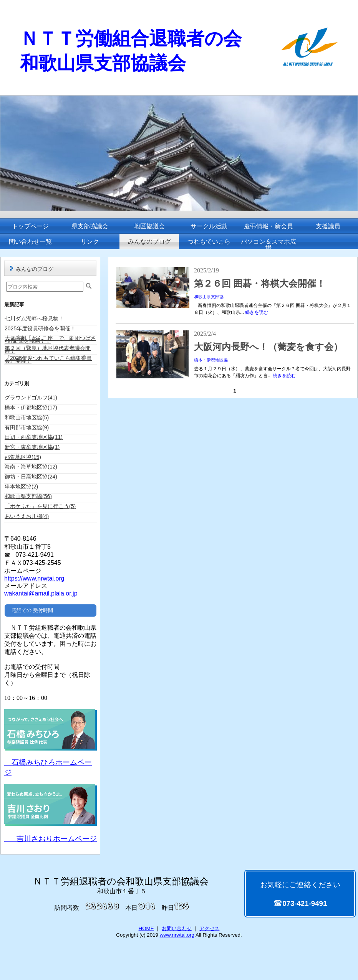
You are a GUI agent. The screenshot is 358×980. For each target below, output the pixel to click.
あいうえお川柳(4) (27, 516)
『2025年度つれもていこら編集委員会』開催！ (48, 359)
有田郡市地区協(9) (27, 427)
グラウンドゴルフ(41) (31, 398)
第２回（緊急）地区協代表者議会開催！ (48, 349)
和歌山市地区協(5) (27, 417)
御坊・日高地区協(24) (31, 477)
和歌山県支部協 (209, 297)
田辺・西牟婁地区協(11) (34, 437)
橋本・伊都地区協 (211, 360)
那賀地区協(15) (23, 457)
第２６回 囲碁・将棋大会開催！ (260, 284)
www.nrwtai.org (177, 935)
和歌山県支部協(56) (28, 496)
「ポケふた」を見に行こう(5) (40, 506)
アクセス (209, 928)
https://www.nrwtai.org (34, 578)
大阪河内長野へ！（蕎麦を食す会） (273, 347)
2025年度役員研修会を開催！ (40, 328)
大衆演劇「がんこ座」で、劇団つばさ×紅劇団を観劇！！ (50, 339)
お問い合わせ (177, 928)
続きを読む (257, 312)
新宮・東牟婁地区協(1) (32, 447)
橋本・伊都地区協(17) (31, 408)
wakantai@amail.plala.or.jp (41, 593)
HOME (146, 928)
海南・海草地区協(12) (31, 467)
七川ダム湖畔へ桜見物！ (34, 318)
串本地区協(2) (21, 487)
